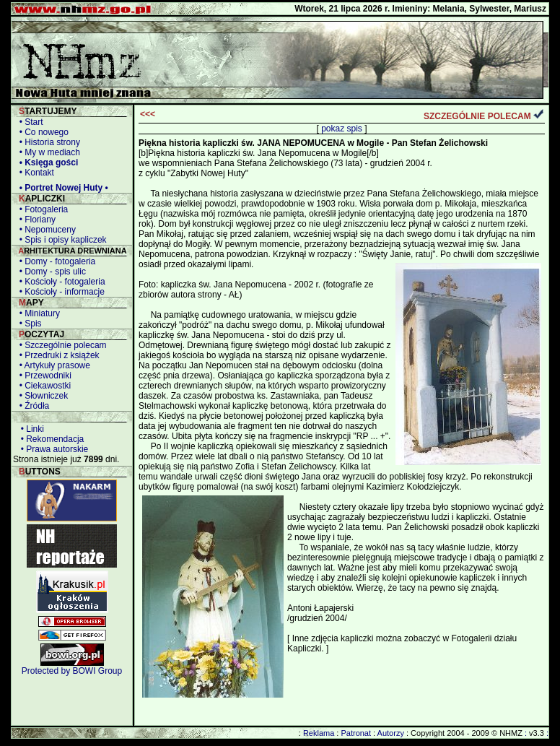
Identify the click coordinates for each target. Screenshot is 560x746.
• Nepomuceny (45, 230)
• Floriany (35, 220)
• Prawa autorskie (52, 449)
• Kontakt (34, 173)
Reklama (319, 733)
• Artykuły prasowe (52, 365)
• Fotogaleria (41, 209)
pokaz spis (342, 129)
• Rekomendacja (50, 439)
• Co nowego (41, 132)
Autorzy (391, 733)
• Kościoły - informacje (60, 292)
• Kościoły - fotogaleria (60, 282)
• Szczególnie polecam (61, 345)
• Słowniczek (41, 396)
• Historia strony (47, 142)
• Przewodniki (43, 376)
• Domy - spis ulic (50, 272)
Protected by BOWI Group (72, 671)
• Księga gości (46, 162)
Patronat (356, 733)
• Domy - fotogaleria (55, 261)
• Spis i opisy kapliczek (61, 240)
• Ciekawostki (43, 386)
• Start (29, 122)
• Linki (30, 429)
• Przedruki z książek (57, 355)
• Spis (28, 324)
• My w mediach (47, 152)
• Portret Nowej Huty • (61, 188)
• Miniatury (37, 313)
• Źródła (32, 406)
